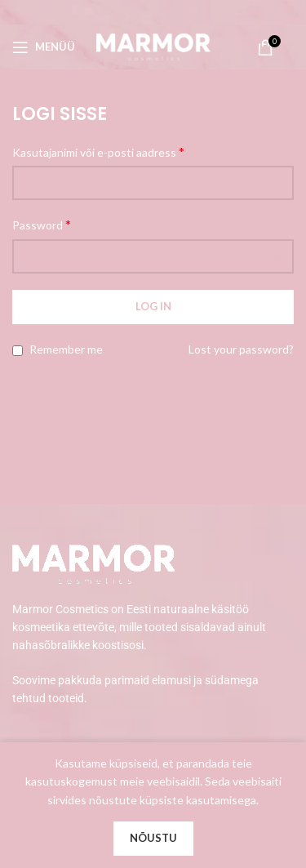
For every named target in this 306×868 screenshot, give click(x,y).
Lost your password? (241, 349)
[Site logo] (153, 45)
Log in (153, 306)
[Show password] (277, 256)
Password (42, 224)
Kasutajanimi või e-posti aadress (98, 151)
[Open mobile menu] (44, 47)
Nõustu (153, 838)
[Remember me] (18, 351)
